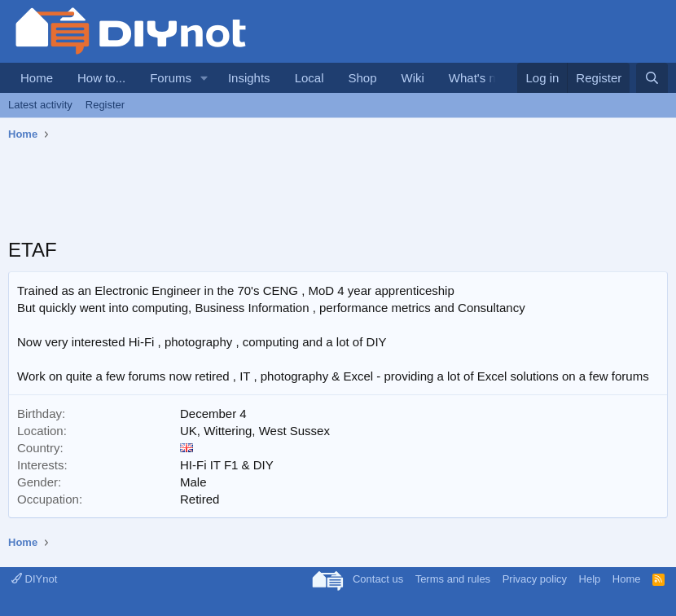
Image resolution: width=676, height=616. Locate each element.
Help (590, 579)
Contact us (378, 579)
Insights (249, 78)
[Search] (652, 78)
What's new (480, 78)
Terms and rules (453, 579)
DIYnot (34, 579)
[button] (204, 78)
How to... (101, 78)
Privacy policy (535, 579)
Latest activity (40, 105)
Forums (171, 78)
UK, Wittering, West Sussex (255, 431)
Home (37, 78)
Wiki (413, 78)
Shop (362, 78)
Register (105, 105)
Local (309, 78)
